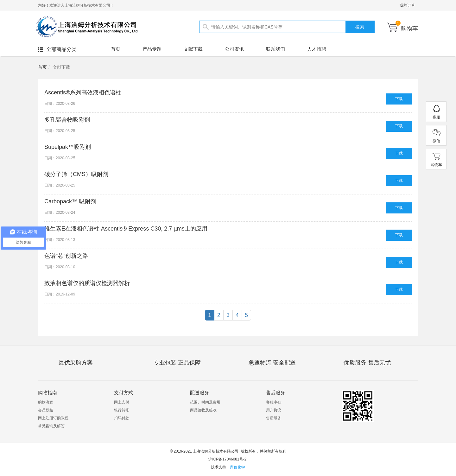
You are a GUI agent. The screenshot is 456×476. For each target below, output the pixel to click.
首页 (116, 49)
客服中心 (274, 402)
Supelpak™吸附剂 (68, 147)
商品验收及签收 (203, 410)
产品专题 (152, 49)
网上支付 (122, 402)
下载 (399, 99)
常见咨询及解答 (51, 426)
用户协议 (274, 410)
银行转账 (122, 410)
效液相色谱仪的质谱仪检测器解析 (87, 283)
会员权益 (46, 410)
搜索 (360, 27)
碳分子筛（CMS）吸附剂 (76, 174)
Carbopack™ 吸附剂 (70, 201)
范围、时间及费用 (205, 402)
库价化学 (237, 467)
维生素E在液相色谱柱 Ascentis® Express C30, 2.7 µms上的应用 (126, 229)
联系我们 (275, 49)
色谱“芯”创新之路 (66, 256)
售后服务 (274, 418)
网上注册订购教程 (53, 418)
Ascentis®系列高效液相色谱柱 (83, 92)
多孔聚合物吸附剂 (67, 120)
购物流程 (46, 402)
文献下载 (193, 49)
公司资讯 (234, 49)
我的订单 (407, 5)
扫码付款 (122, 418)
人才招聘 (317, 49)
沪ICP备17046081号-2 (227, 459)
